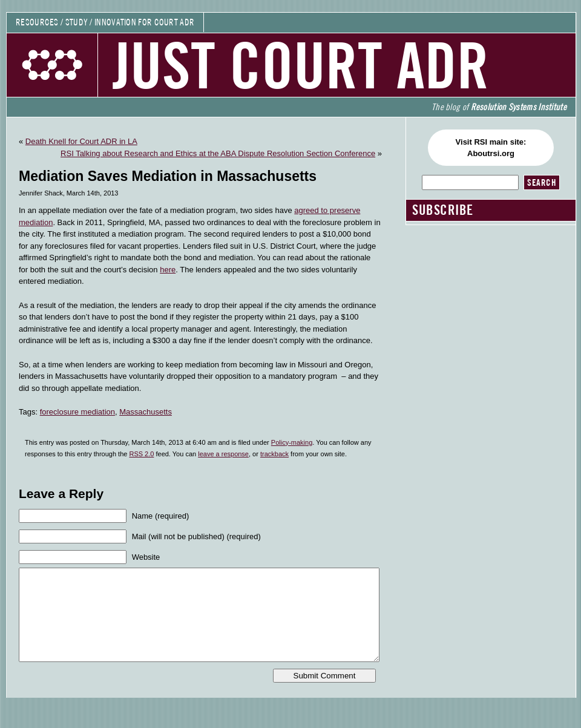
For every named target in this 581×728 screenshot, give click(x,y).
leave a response (223, 454)
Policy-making (292, 442)
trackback (274, 454)
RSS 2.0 (141, 454)
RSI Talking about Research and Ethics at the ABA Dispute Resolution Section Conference (218, 153)
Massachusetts (146, 412)
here (168, 270)
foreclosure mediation (77, 412)
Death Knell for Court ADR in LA (81, 141)
